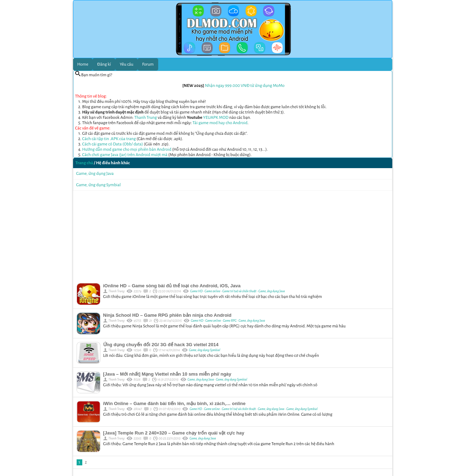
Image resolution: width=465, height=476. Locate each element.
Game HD (196, 291)
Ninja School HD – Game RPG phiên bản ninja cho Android (167, 315)
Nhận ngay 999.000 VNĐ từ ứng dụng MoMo (245, 86)
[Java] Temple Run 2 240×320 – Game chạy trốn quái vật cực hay (174, 433)
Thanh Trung (146, 118)
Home (83, 64)
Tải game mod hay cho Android (220, 123)
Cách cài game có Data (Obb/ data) (113, 144)
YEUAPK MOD (216, 118)
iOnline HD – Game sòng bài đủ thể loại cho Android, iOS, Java (172, 286)
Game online (213, 291)
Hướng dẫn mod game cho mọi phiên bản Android (127, 150)
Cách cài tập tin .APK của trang (109, 139)
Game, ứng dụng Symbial (99, 185)
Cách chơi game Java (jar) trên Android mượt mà (125, 155)
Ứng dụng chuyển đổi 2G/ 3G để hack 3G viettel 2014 (161, 345)
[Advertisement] (233, 235)
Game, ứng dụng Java (95, 174)
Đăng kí (104, 64)
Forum (148, 64)
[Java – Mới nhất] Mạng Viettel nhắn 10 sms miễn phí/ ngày (167, 374)
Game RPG (230, 321)
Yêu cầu (127, 64)
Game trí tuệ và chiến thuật (240, 291)
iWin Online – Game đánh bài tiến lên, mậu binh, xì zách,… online (175, 403)
